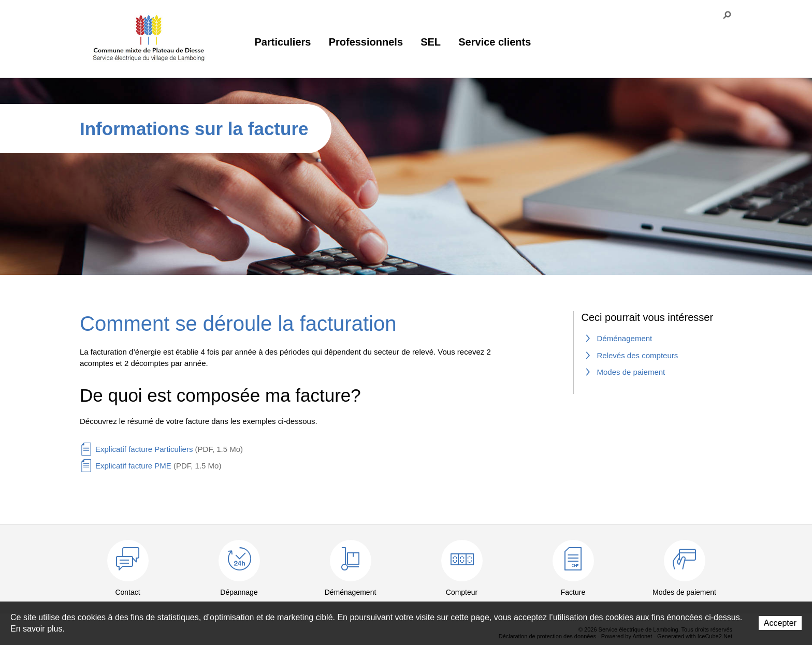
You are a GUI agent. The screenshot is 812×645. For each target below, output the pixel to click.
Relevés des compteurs (638, 355)
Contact (127, 592)
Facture (573, 592)
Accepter (780, 623)
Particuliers (283, 42)
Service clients (495, 42)
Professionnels (366, 42)
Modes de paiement (631, 372)
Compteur (462, 592)
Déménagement (625, 338)
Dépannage (239, 592)
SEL (431, 42)
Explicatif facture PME (158, 466)
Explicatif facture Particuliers (169, 449)
